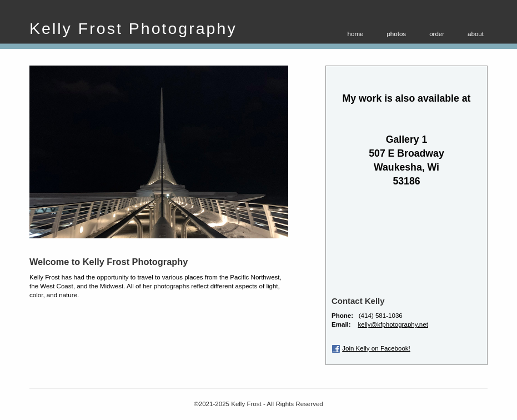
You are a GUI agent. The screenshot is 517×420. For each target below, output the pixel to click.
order (437, 34)
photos (396, 34)
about (476, 34)
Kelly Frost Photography (133, 28)
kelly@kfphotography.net (393, 324)
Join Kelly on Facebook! (376, 348)
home (356, 34)
